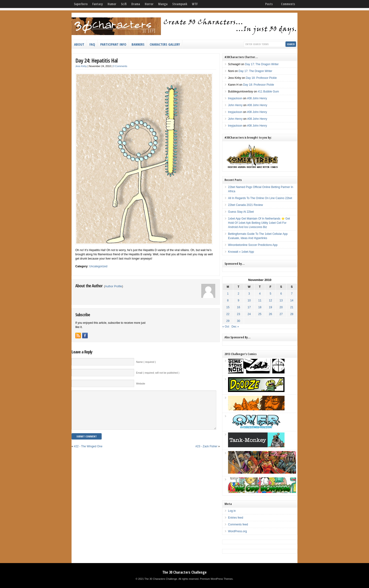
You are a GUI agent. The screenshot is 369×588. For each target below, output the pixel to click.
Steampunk (180, 4)
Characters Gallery (165, 44)
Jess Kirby (81, 66)
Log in (232, 511)
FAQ (92, 44)
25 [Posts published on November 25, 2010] (260, 314)
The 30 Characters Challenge (184, 572)
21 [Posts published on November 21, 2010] (292, 307)
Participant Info (113, 44)
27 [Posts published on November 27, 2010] (281, 314)
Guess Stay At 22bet (241, 212)
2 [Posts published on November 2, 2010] (239, 294)
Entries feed (236, 518)
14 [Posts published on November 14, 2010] (292, 300)
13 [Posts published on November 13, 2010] (281, 300)
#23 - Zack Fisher (207, 453)
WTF (195, 4)
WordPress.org (237, 531)
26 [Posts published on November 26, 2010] (271, 314)
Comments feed (238, 524)
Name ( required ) (146, 362)
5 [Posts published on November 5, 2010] (271, 294)
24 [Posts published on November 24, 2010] (249, 314)
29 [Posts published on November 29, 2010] (228, 321)
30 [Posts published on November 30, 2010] (239, 321)
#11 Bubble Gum (268, 92)
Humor (112, 4)
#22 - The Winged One (88, 453)
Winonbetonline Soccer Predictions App (253, 245)
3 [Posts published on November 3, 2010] (249, 294)
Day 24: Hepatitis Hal (96, 60)
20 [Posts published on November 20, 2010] (281, 307)
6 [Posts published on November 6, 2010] (281, 294)
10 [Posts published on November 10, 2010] (249, 300)
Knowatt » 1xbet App (241, 252)
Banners (138, 44)
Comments (288, 4)
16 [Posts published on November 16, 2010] (239, 307)
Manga (163, 4)
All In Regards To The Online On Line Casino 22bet (260, 198)
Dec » (235, 327)
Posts (269, 4)
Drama (136, 4)
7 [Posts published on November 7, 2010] (292, 294)
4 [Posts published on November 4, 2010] (260, 294)
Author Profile (114, 286)
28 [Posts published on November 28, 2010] (292, 314)
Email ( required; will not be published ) (158, 373)
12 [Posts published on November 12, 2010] (271, 300)
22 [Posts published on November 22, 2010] (228, 314)
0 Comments (120, 66)
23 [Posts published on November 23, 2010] (239, 314)
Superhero (81, 4)
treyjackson (235, 98)
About (79, 44)
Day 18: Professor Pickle (261, 78)
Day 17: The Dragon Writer (262, 64)
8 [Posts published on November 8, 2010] (228, 300)
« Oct (226, 327)
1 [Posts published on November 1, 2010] (228, 294)
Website (140, 384)
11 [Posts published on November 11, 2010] (260, 300)
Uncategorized (98, 266)
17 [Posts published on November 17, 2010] (249, 307)
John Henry (235, 105)
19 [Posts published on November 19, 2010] (271, 307)
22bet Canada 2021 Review (245, 205)
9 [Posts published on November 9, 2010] (239, 300)
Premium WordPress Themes (216, 579)
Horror (149, 4)
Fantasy (98, 4)
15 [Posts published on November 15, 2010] (228, 307)
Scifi (124, 4)
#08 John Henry (257, 98)
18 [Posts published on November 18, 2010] (260, 307)
